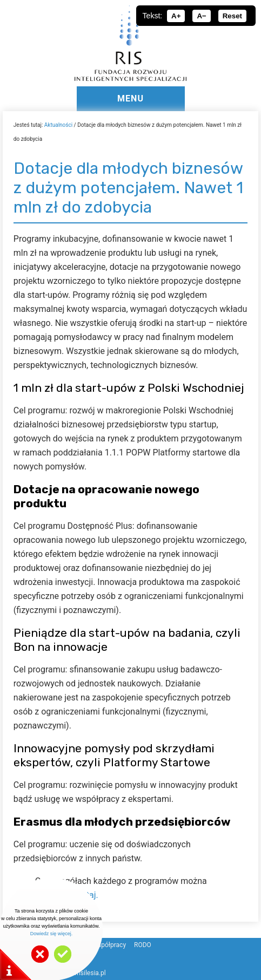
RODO (143, 945)
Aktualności (58, 125)
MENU (130, 98)
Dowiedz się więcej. (52, 934)
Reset (232, 16)
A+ (176, 16)
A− (201, 16)
